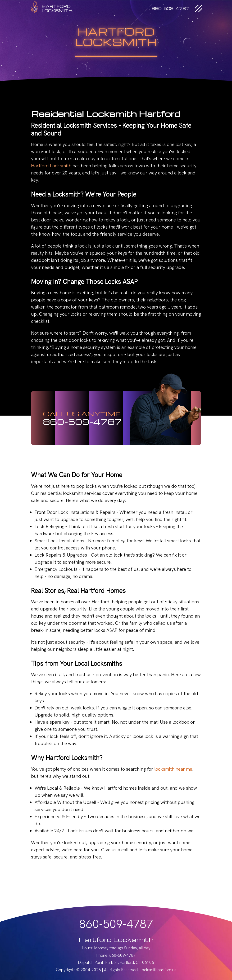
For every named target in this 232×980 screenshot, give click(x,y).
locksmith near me (173, 769)
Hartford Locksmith (51, 166)
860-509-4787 (82, 422)
